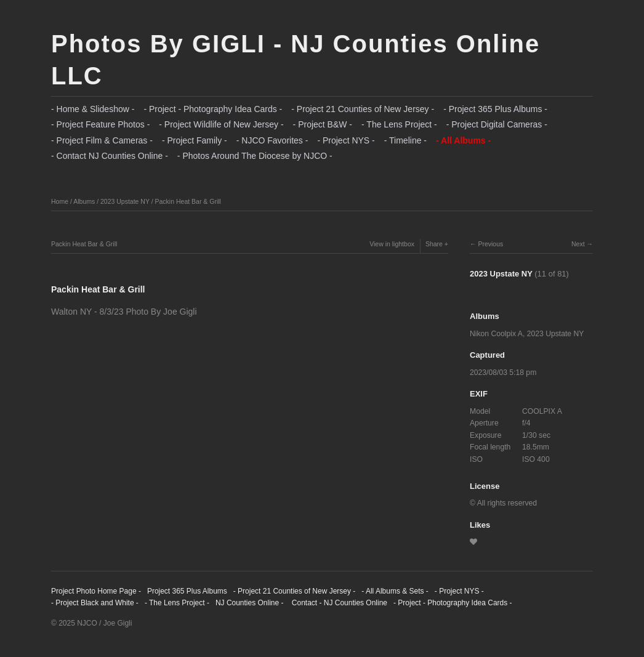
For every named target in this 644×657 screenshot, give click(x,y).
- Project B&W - (323, 124)
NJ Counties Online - (250, 603)
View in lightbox (392, 244)
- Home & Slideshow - (93, 109)
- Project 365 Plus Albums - (495, 109)
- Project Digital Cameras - (497, 124)
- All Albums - (463, 140)
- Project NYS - (346, 140)
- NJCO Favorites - (272, 140)
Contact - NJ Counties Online (338, 603)
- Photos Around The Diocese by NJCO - (255, 156)
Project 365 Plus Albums (187, 591)
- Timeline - (405, 140)
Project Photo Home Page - (96, 591)
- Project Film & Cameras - (102, 140)
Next (578, 244)
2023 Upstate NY (125, 201)
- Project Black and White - (95, 603)
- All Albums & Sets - (395, 591)
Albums (84, 201)
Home (60, 201)
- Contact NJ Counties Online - (110, 156)
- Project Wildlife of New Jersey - (221, 124)
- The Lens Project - (399, 124)
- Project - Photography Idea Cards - (213, 109)
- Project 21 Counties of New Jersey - (363, 109)
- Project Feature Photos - (100, 124)
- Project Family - (195, 140)
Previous (490, 244)
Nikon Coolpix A (496, 334)
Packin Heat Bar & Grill (188, 201)
